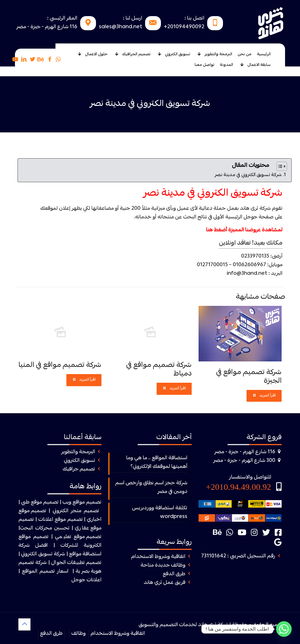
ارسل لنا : (133, 19)
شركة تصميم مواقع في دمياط (159, 370)
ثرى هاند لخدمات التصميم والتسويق (177, 625)
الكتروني (60, 511)
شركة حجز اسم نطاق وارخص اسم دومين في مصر (151, 488)
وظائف (78, 634)
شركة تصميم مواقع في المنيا (60, 365)
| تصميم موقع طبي (41, 503)
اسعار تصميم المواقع (45, 572)
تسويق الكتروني (79, 461)
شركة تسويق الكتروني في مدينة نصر (248, 175)
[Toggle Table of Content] (279, 166)
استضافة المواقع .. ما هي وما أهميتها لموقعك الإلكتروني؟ (157, 463)
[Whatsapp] (284, 629)
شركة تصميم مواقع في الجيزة (249, 377)
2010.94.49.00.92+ (239, 487)
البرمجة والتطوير (78, 452)
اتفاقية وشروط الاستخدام (158, 557)
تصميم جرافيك (79, 469)
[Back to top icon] (24, 624)
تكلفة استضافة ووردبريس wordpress (160, 513)
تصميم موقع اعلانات (60, 520)
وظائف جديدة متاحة (163, 566)
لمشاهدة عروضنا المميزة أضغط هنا (244, 230)
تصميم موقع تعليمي (78, 537)
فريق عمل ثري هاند (165, 583)
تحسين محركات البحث (45, 528)
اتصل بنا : (194, 19)
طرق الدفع (174, 574)
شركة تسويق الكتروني (43, 554)
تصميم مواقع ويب (82, 503)
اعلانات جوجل (86, 580)
